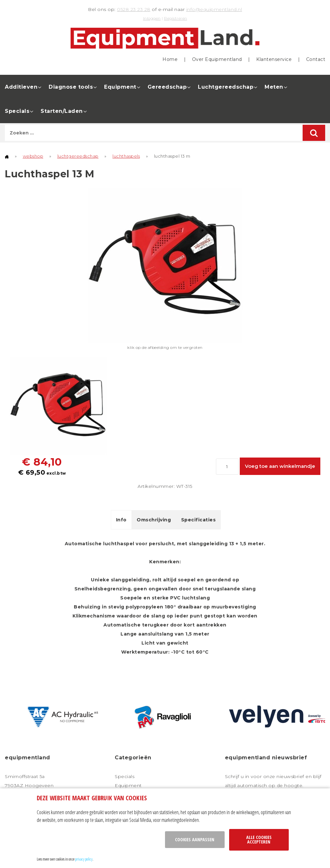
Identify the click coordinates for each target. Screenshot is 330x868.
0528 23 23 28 (134, 9)
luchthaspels (126, 156)
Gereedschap (167, 87)
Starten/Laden (62, 111)
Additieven (21, 87)
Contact (316, 59)
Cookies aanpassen (195, 839)
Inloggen (152, 18)
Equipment (120, 87)
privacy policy (84, 859)
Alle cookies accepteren (259, 839)
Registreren (176, 18)
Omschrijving (154, 520)
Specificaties (199, 520)
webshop (33, 156)
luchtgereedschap (78, 156)
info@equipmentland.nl (214, 9)
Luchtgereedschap (226, 87)
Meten (274, 87)
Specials (17, 111)
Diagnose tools (71, 87)
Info (121, 520)
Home (170, 59)
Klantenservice (274, 59)
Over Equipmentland (217, 59)
